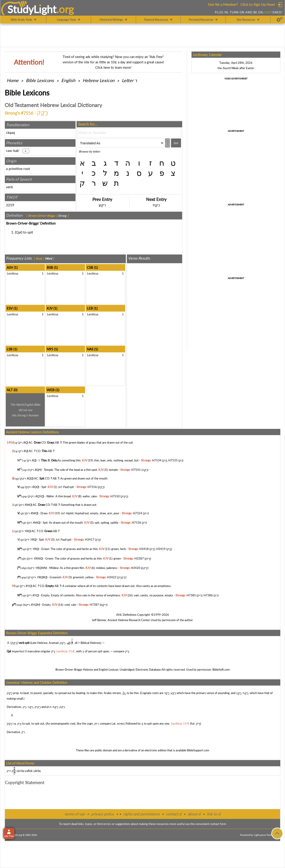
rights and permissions (141, 814)
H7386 (208, 595)
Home (13, 80)
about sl (194, 814)
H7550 (115, 496)
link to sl (214, 814)
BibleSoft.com (221, 670)
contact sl (174, 814)
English (68, 80)
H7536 (136, 523)
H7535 (173, 460)
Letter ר (129, 80)
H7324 (138, 513)
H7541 (136, 470)
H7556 (92, 487)
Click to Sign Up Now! (258, 4)
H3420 (136, 568)
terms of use (75, 814)
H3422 (112, 577)
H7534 (157, 460)
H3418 (144, 549)
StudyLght (32, 9)
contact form (218, 824)
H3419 (161, 549)
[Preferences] (280, 20)
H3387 (139, 558)
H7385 (191, 595)
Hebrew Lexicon (99, 80)
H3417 (90, 539)
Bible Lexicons (40, 80)
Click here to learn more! (113, 67)
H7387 (94, 605)
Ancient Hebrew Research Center (129, 620)
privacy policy (103, 814)
